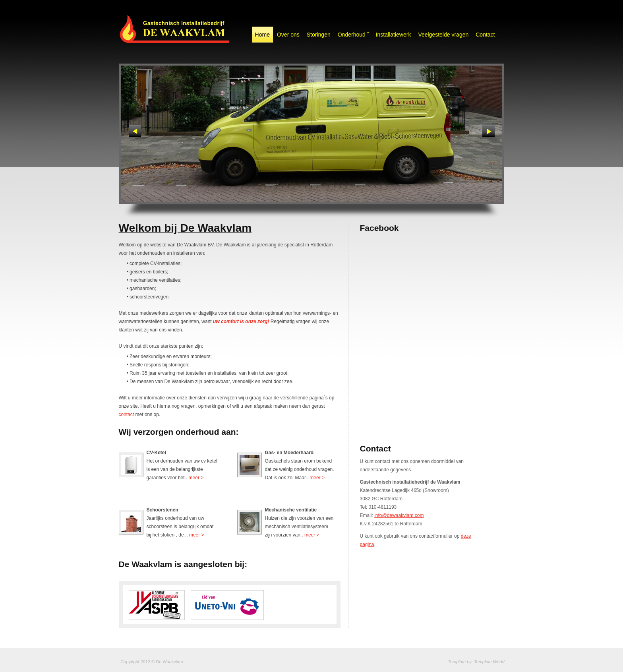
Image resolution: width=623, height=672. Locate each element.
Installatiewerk (394, 35)
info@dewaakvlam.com (399, 515)
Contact (485, 35)
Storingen (319, 35)
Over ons (288, 35)
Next (489, 131)
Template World (489, 662)
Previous (135, 131)
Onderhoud (353, 35)
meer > (196, 478)
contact (127, 414)
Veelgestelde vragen (443, 35)
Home (262, 35)
